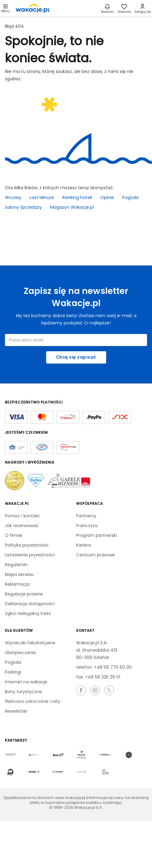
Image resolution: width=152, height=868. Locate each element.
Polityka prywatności (27, 545)
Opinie (107, 197)
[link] (33, 8)
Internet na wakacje (26, 682)
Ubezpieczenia (20, 653)
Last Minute (42, 197)
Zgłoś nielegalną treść (28, 613)
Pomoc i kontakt (22, 516)
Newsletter (16, 711)
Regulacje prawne (24, 594)
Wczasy (13, 197)
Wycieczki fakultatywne (30, 643)
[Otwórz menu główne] (6, 8)
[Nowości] (107, 8)
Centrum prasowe (96, 555)
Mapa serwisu (19, 574)
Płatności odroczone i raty (33, 701)
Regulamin (16, 565)
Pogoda (130, 197)
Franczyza (87, 526)
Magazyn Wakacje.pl (72, 207)
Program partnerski (96, 535)
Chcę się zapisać (76, 357)
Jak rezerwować (22, 526)
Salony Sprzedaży (23, 207)
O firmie (14, 535)
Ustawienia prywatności (30, 555)
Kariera (83, 545)
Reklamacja (17, 584)
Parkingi (13, 672)
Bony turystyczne (23, 692)
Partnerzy (86, 516)
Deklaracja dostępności (30, 604)
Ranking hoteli (77, 197)
